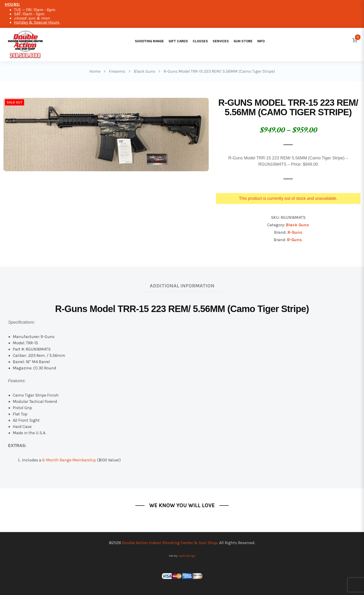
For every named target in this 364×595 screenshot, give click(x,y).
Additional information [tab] (182, 286)
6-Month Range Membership (69, 460)
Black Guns (297, 225)
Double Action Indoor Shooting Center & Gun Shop (170, 543)
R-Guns (295, 232)
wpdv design (187, 556)
